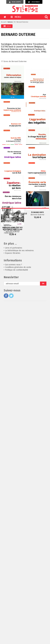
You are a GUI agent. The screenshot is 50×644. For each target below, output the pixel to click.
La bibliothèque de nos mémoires (19, 590)
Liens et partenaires (14, 587)
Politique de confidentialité (17, 609)
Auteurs (10, 22)
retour (7, 26)
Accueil (4, 22)
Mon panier (34, 2)
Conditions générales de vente (18, 606)
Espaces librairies (13, 592)
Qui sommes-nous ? (14, 604)
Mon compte (15, 2)
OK (43, 623)
